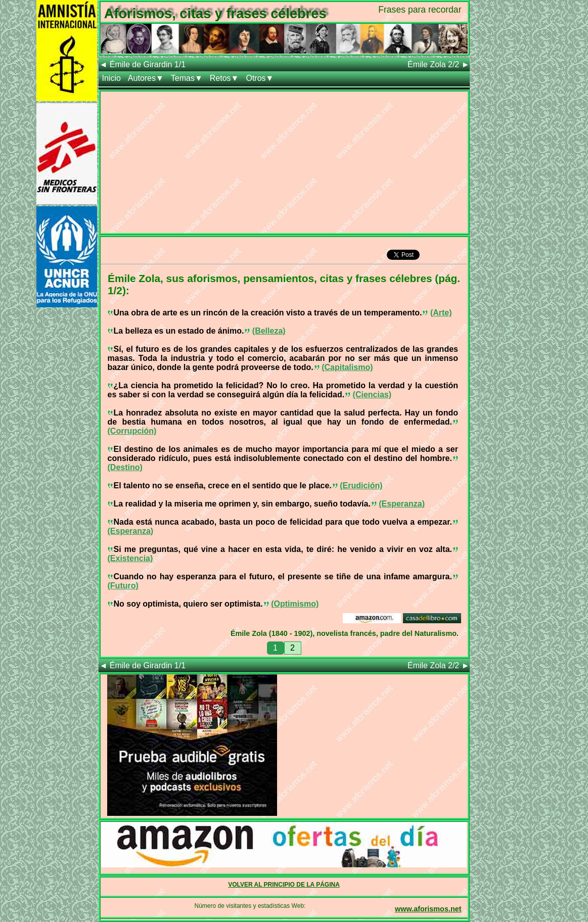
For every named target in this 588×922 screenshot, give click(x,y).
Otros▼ (260, 78)
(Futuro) (123, 586)
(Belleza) (269, 331)
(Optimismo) (295, 604)
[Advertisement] (284, 162)
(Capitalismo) (347, 367)
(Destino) (125, 467)
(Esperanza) (402, 504)
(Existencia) (130, 558)
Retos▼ (224, 78)
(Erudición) (361, 486)
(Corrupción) (132, 431)
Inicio (111, 78)
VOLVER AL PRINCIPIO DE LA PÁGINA (284, 885)
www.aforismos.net (428, 909)
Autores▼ (146, 78)
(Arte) (441, 313)
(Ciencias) (372, 395)
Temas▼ (187, 78)
